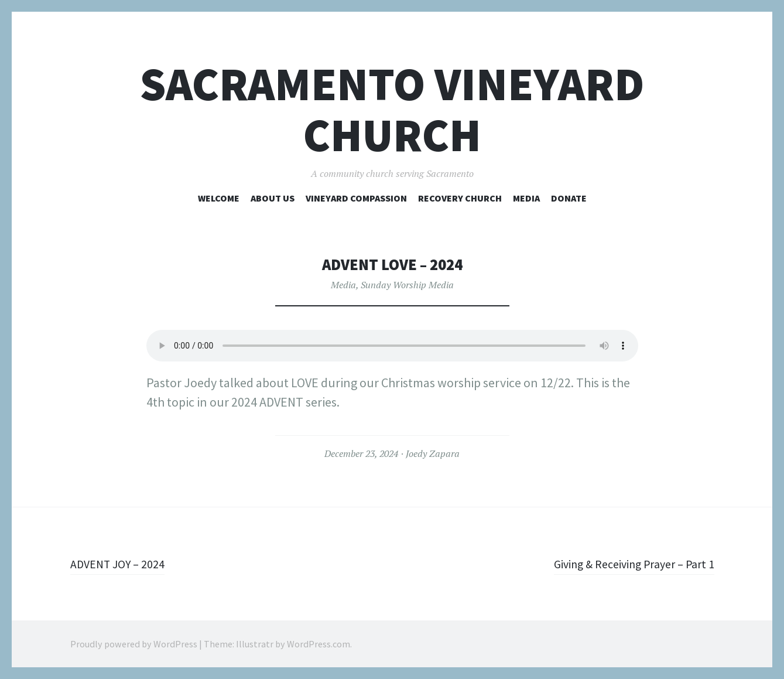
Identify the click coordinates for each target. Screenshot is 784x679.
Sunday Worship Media (407, 285)
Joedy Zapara (433, 453)
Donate (569, 198)
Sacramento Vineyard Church (392, 110)
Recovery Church (460, 198)
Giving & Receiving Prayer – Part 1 (625, 564)
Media (526, 198)
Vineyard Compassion (356, 198)
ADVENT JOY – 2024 (122, 564)
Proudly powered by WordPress (134, 644)
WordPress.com (319, 644)
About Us (273, 198)
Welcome (219, 198)
